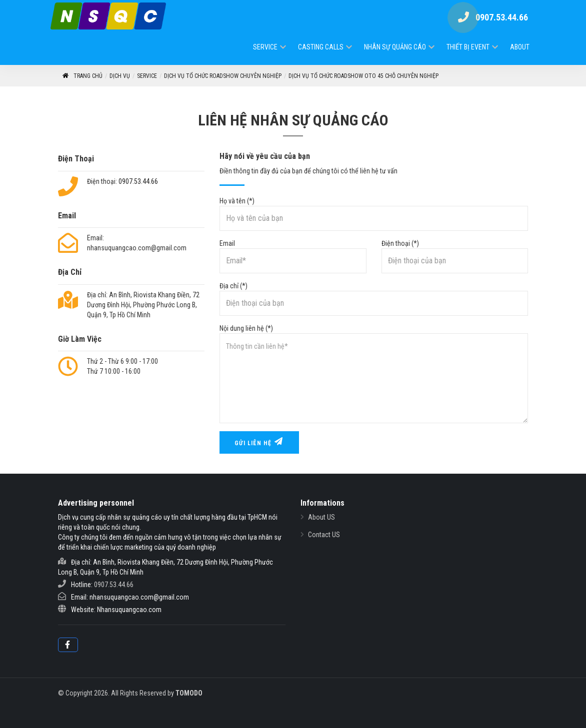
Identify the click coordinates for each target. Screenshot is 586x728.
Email (293, 256)
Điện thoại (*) (455, 256)
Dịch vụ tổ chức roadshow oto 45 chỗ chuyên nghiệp (363, 76)
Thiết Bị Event (468, 47)
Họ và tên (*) (374, 214)
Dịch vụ (120, 76)
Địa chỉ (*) (374, 299)
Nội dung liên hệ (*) (374, 374)
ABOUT (520, 47)
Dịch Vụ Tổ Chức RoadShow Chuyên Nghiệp (223, 76)
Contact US (324, 535)
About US (321, 517)
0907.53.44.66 (138, 181)
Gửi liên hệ (259, 442)
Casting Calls (321, 47)
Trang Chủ (82, 76)
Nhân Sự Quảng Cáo (395, 47)
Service (265, 47)
